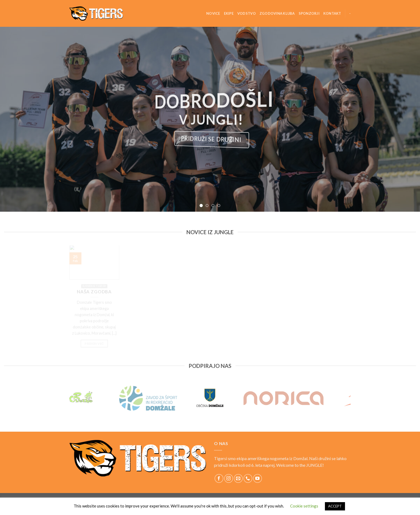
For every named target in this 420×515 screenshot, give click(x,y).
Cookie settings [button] (304, 506)
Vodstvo (247, 13)
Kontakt (332, 13)
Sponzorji (309, 13)
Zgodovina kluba (277, 13)
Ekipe (229, 13)
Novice (213, 13)
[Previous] (69, 398)
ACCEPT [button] (335, 506)
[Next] (351, 398)
